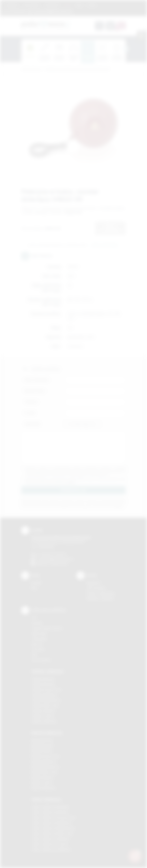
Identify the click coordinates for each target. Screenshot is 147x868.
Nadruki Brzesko (42, 746)
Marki (68, 5)
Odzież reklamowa (46, 799)
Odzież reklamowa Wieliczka (51, 849)
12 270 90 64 (16, 11)
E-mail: (30, 413)
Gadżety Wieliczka (44, 721)
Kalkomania (39, 634)
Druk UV (37, 644)
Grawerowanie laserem (47, 628)
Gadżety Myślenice (44, 695)
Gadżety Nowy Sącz (45, 705)
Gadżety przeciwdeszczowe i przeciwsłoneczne (77, 69)
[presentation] (126, 49)
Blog (79, 5)
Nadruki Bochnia (42, 740)
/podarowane (59, 564)
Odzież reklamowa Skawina (50, 839)
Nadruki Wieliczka (43, 788)
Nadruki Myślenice (44, 761)
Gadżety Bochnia (43, 679)
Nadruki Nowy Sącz (45, 772)
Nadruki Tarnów (42, 783)
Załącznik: (32, 424)
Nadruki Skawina (42, 777)
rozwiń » (71, 482)
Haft (34, 655)
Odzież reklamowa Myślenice (51, 823)
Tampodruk (39, 639)
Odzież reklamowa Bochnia (50, 812)
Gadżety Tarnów (43, 716)
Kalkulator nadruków (100, 599)
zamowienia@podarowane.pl (52, 11)
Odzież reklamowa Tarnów (50, 844)
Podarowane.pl (31, 69)
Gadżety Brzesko (43, 684)
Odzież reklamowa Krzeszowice (54, 818)
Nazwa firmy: (35, 391)
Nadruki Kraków (42, 751)
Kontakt (92, 5)
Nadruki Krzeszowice (46, 756)
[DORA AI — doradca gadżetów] (135, 856)
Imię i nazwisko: (37, 380)
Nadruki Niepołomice (45, 767)
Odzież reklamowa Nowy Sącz (52, 834)
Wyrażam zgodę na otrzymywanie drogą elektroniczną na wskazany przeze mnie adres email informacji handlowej (76, 481)
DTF (34, 618)
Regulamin (12, 5)
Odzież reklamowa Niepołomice (53, 828)
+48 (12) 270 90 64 (53, 554)
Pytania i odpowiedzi (101, 593)
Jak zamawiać (32, 5)
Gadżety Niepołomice (46, 700)
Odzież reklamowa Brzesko (50, 807)
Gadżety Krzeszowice (46, 690)
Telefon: (31, 402)
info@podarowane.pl (59, 559)
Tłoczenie (38, 649)
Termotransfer (41, 660)
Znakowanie (52, 5)
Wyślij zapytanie (105, 245)
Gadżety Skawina (43, 711)
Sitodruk (37, 623)
